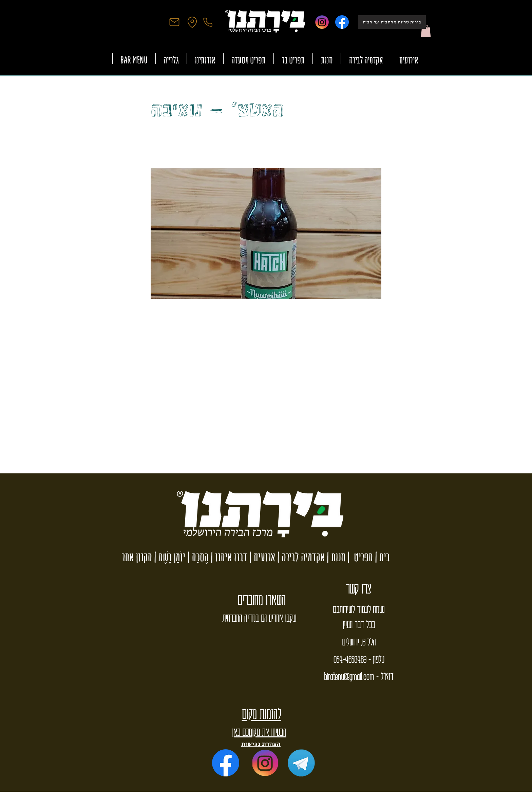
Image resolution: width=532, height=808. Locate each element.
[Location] (192, 22)
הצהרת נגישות (261, 744)
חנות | (335, 557)
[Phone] (208, 22)
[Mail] (174, 22)
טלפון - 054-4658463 (359, 659)
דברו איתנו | (228, 557)
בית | (381, 557)
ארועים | (261, 557)
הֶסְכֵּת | (197, 557)
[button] (426, 31)
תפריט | (359, 557)
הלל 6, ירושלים (359, 641)
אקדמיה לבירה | (300, 557)
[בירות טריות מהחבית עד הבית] (392, 22)
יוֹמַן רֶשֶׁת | (169, 557)
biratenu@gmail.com (349, 676)
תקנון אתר (137, 557)
